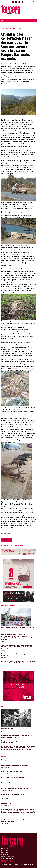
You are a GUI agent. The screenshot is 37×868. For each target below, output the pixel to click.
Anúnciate (5, 852)
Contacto (5, 849)
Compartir (7, 540)
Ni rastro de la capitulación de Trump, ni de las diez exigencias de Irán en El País (17, 736)
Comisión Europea (6, 545)
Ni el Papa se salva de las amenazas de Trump (15, 789)
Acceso (32, 864)
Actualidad (12, 28)
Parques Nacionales (19, 545)
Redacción (4, 28)
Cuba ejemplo (6, 760)
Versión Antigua (7, 858)
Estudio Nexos (25, 864)
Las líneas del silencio (8, 783)
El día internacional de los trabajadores (13, 777)
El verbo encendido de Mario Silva (11, 771)
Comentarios (6, 854)
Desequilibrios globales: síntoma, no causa (14, 766)
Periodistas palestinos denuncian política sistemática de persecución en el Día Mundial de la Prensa (18, 662)
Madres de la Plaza (7, 728)
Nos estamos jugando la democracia (12, 794)
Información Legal (8, 856)
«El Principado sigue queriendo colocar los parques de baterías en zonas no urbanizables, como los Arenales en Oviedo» (18, 647)
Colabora (5, 851)
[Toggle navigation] (2, 21)
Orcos (3, 732)
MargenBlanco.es (10, 864)
